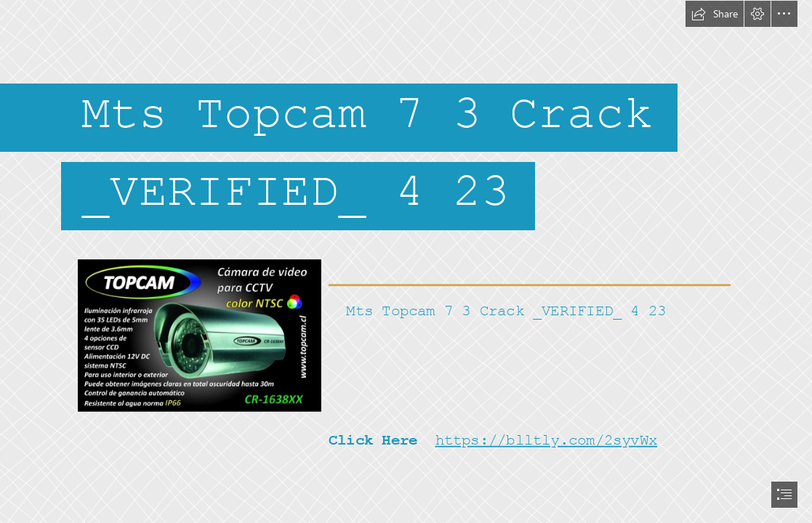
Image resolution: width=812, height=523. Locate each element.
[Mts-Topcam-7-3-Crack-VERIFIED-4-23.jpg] (199, 335)
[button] (715, 14)
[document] (406, 261)
